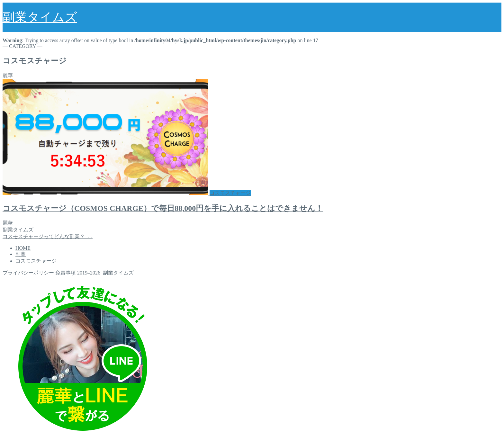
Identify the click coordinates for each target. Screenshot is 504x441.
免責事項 (66, 273)
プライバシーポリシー (28, 273)
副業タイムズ (40, 17)
